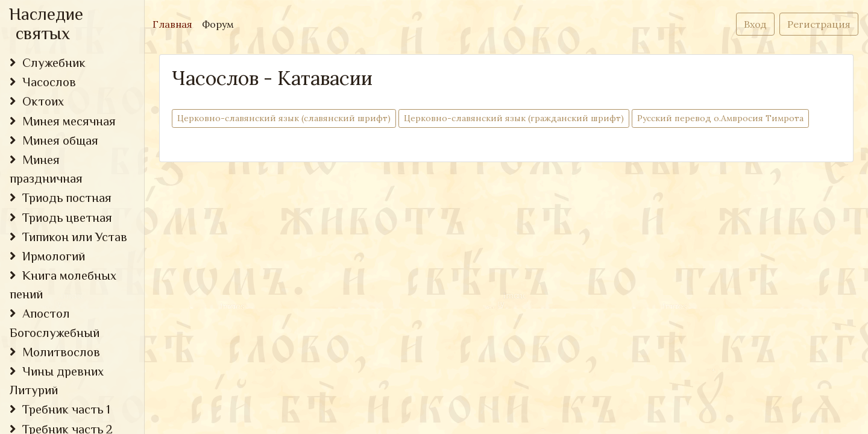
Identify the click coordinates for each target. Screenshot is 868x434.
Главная (175, 23)
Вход (755, 24)
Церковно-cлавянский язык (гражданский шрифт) (514, 118)
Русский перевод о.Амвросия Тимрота (720, 118)
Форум (218, 24)
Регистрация (819, 24)
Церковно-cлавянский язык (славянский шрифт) (284, 118)
